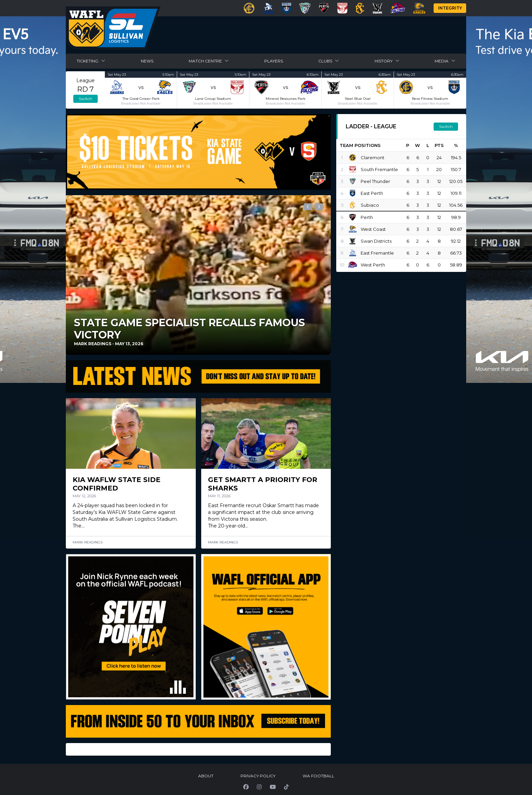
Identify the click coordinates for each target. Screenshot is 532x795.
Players (274, 61)
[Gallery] (198, 276)
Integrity (450, 8)
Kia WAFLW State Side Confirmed (118, 484)
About (206, 776)
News (147, 61)
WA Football (318, 776)
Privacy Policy (258, 776)
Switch (85, 99)
